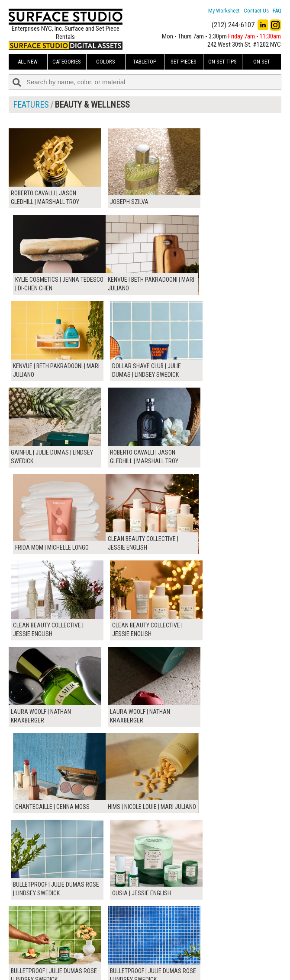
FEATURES (31, 105)
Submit (210, 946)
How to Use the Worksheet (139, 927)
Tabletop (145, 62)
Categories (67, 62)
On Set (262, 62)
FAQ (277, 11)
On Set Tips (222, 62)
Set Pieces (184, 62)
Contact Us (256, 11)
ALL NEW (28, 62)
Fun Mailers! (121, 965)
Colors (106, 62)
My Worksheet (224, 11)
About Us (118, 936)
